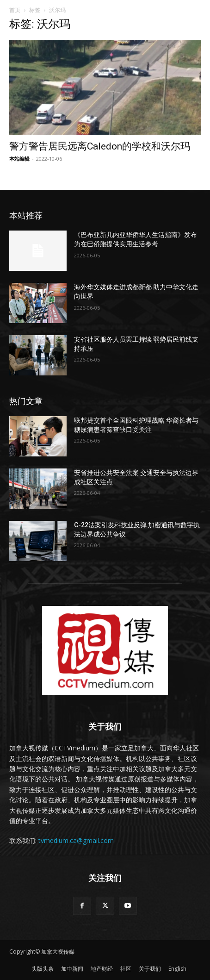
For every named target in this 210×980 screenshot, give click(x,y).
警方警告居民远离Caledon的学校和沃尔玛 (100, 146)
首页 (15, 10)
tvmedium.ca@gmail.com (76, 840)
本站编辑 (19, 159)
